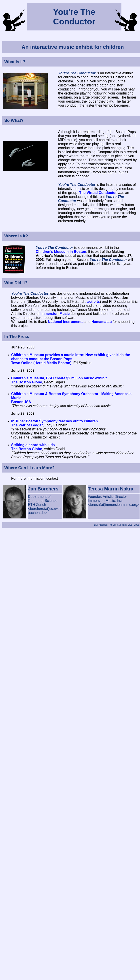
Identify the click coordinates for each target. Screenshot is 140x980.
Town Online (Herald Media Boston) (41, 363)
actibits (93, 302)
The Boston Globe (27, 382)
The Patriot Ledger (27, 425)
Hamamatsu (102, 322)
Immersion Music (55, 314)
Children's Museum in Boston (61, 252)
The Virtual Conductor (98, 193)
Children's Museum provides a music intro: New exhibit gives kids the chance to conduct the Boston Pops (71, 357)
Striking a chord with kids (33, 445)
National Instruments (66, 322)
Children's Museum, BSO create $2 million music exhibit (59, 378)
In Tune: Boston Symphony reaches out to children (54, 421)
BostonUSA (21, 402)
